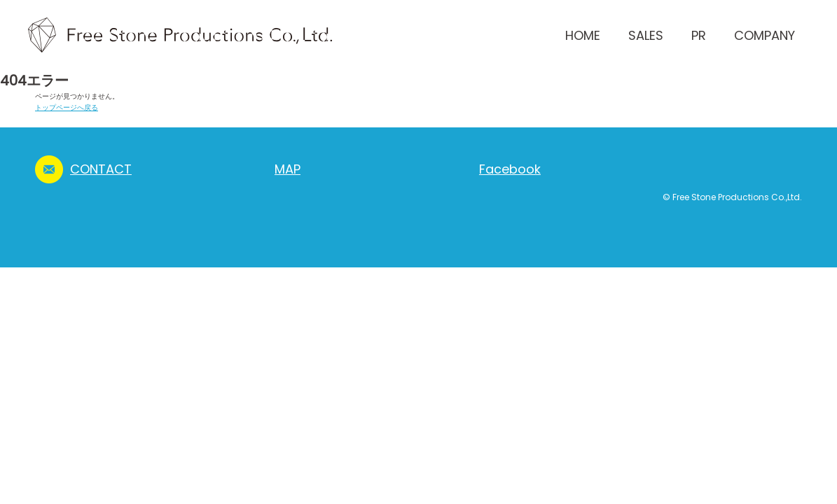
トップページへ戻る (67, 107)
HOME (583, 35)
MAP (288, 169)
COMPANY (765, 35)
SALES (646, 35)
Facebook (510, 169)
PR (699, 35)
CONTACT (101, 169)
